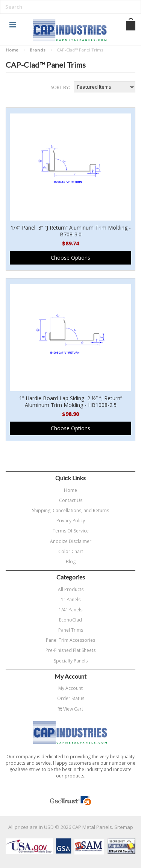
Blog (71, 562)
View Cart (70, 709)
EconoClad (70, 620)
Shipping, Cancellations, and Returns (70, 510)
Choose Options (70, 258)
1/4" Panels (70, 610)
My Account (70, 688)
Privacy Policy (71, 521)
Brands (38, 50)
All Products (71, 589)
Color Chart (71, 551)
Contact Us (71, 500)
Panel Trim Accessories (70, 640)
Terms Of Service (71, 531)
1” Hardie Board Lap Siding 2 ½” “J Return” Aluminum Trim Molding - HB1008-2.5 (71, 402)
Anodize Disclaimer (71, 541)
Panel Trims (71, 630)
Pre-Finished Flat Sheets (70, 650)
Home (12, 50)
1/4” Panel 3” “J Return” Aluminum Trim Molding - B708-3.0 (71, 231)
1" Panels (71, 600)
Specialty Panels (71, 661)
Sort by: (60, 87)
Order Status (71, 698)
